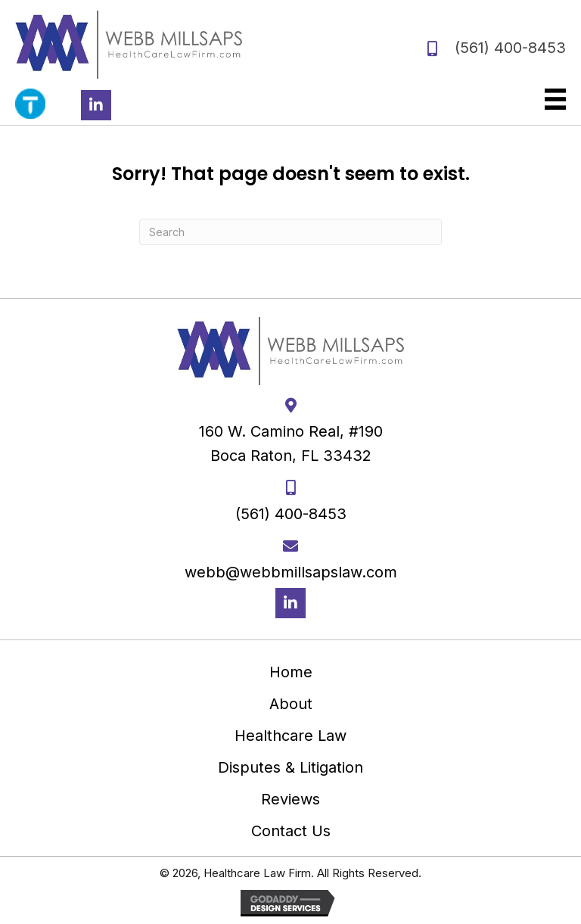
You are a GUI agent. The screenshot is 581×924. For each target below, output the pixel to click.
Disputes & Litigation (290, 767)
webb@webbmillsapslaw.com (291, 572)
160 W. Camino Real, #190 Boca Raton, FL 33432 (291, 443)
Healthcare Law (290, 736)
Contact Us (291, 831)
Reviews (290, 799)
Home (291, 672)
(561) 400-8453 (510, 48)
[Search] (290, 232)
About (291, 704)
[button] (96, 105)
